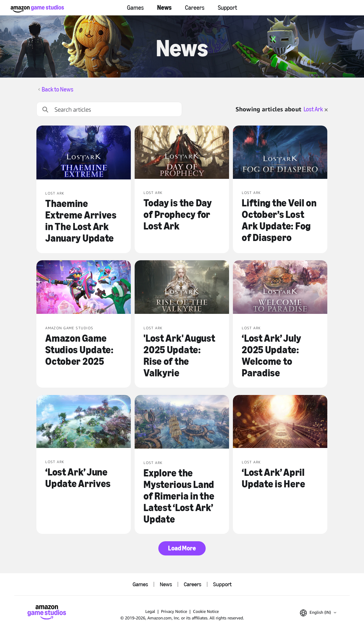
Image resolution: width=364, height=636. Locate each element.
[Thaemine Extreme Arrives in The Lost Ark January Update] (84, 153)
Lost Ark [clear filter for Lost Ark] (316, 109)
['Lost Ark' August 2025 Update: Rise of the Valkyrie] (182, 288)
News (164, 8)
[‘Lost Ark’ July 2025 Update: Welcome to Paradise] (280, 288)
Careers (195, 8)
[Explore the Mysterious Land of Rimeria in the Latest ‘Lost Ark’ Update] (182, 423)
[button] (318, 613)
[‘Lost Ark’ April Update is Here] (280, 422)
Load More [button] (182, 548)
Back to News (58, 89)
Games (135, 8)
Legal (150, 611)
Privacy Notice (174, 611)
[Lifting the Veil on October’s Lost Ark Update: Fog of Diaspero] (280, 153)
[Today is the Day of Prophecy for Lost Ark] (182, 153)
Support (227, 8)
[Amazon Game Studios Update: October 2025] (84, 288)
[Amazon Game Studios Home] (37, 9)
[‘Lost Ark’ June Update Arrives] (84, 422)
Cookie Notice (206, 611)
